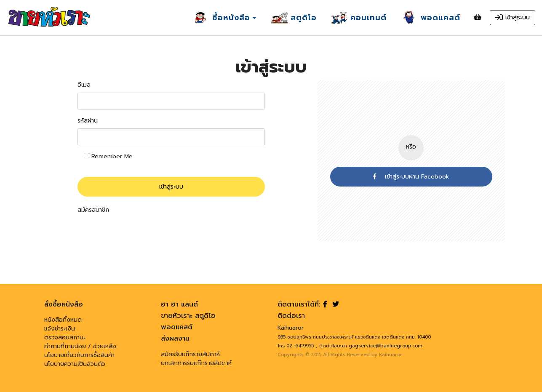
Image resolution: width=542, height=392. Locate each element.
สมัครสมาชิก (93, 210)
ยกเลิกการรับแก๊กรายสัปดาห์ (196, 363)
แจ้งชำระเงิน (60, 329)
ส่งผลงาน (175, 339)
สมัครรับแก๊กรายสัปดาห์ (190, 354)
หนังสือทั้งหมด (63, 320)
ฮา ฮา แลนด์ (179, 304)
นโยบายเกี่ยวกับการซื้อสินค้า (79, 355)
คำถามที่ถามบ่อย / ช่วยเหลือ (80, 346)
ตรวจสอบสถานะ (65, 337)
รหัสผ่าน (88, 121)
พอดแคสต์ (177, 327)
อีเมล (84, 85)
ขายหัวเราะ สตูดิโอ (188, 316)
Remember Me (108, 156)
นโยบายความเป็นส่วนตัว (75, 364)
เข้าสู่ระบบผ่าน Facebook (411, 177)
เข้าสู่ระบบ (171, 187)
